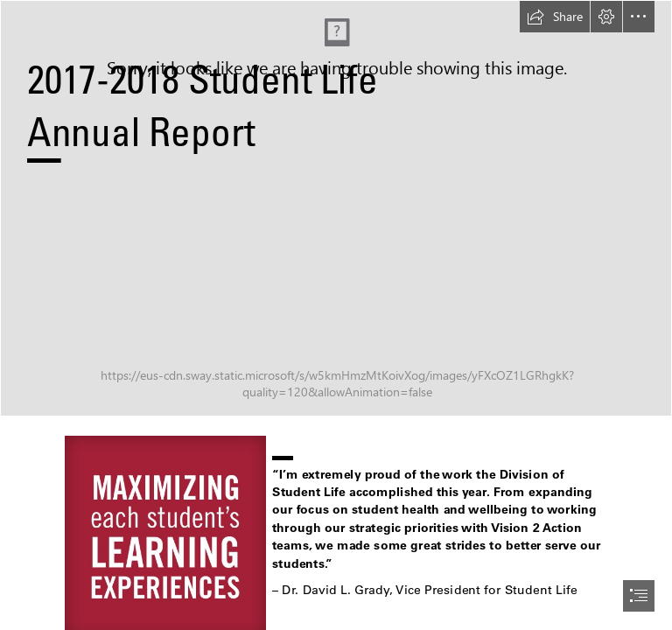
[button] (555, 17)
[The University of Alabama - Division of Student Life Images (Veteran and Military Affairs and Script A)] (336, 208)
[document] (336, 315)
